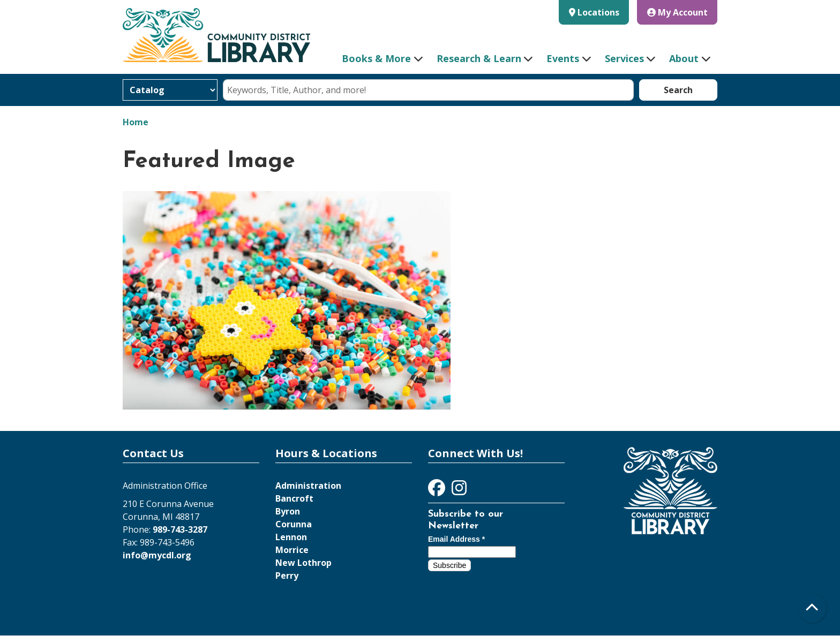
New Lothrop (303, 563)
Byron (288, 511)
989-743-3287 (180, 529)
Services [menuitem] (624, 58)
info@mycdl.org (157, 555)
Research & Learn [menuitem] (479, 58)
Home (136, 122)
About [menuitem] (684, 58)
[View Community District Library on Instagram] (459, 491)
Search (678, 90)
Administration (308, 486)
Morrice (292, 550)
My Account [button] (677, 12)
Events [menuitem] (563, 58)
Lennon (291, 537)
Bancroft (294, 498)
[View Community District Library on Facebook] (438, 491)
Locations (598, 12)
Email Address (456, 539)
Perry (287, 576)
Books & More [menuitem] (376, 58)
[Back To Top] (812, 608)
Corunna (294, 524)
